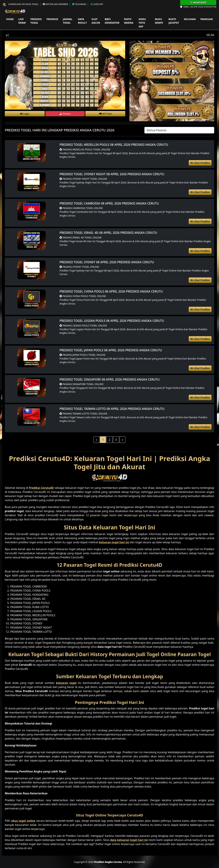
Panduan (207, 19)
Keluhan (190, 19)
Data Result (82, 21)
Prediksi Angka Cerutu (108, 862)
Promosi (52, 19)
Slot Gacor (96, 21)
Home (10, 19)
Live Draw (22, 21)
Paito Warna (129, 21)
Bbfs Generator (112, 21)
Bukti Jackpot (174, 21)
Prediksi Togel (36, 21)
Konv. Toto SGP (142, 23)
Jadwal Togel (68, 21)
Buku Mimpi (159, 21)
